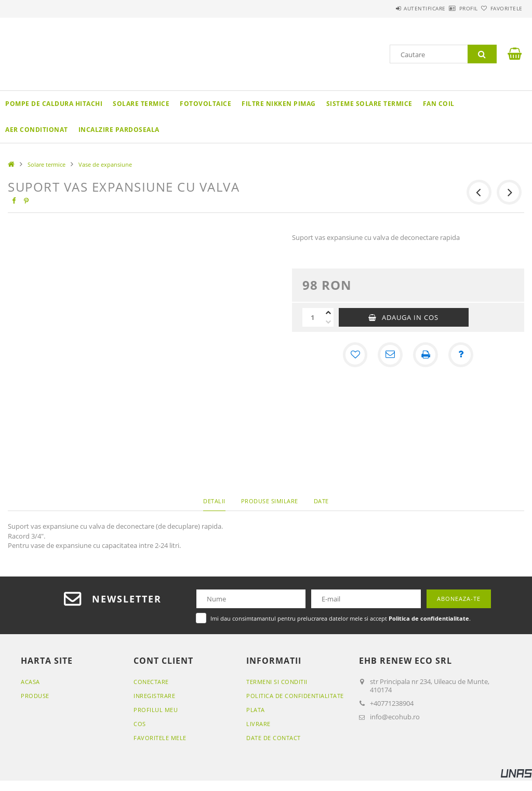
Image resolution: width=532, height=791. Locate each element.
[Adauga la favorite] (355, 355)
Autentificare (394, 8)
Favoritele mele (160, 738)
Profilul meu (156, 710)
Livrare (258, 724)
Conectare (151, 682)
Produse (35, 696)
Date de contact (274, 738)
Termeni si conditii (277, 682)
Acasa (30, 682)
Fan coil (439, 104)
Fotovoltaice (205, 104)
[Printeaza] (425, 355)
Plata (256, 710)
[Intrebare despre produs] (461, 355)
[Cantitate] (313, 317)
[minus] (328, 322)
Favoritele (500, 8)
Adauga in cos (410, 317)
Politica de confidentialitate (295, 696)
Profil (450, 8)
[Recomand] (390, 355)
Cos (140, 724)
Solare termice (141, 104)
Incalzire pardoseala (119, 130)
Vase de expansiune (105, 164)
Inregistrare (154, 696)
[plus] (328, 313)
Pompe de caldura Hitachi (54, 104)
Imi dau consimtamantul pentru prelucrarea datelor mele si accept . (341, 618)
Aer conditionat (37, 130)
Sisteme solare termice (369, 104)
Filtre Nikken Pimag (279, 104)
